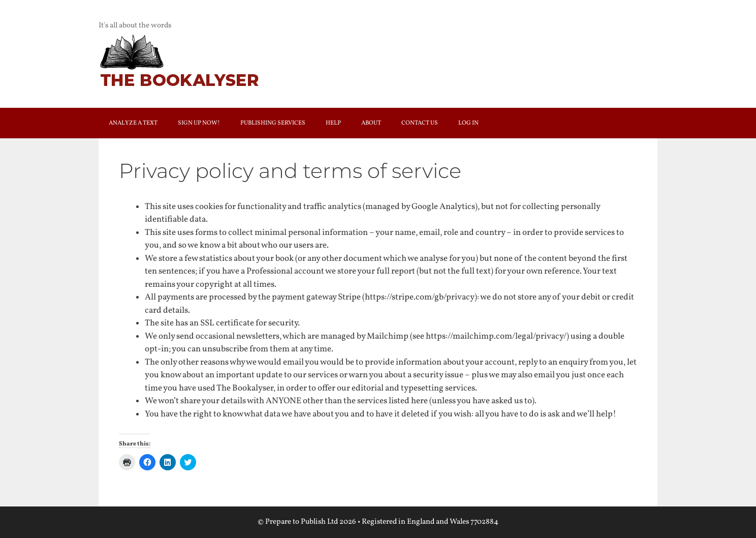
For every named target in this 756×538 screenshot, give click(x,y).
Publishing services (273, 123)
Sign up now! (199, 123)
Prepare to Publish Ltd (302, 522)
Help (333, 123)
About (371, 123)
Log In (468, 123)
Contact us (420, 123)
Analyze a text (133, 123)
